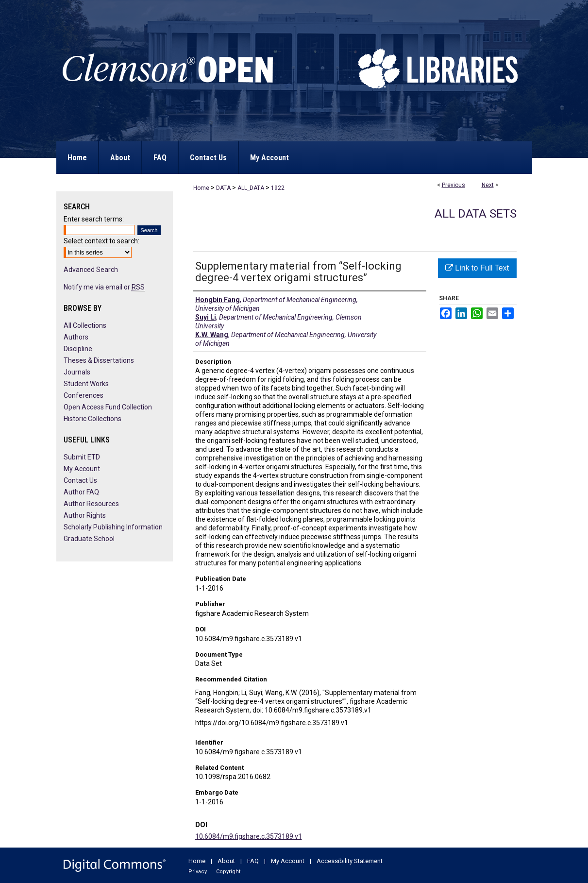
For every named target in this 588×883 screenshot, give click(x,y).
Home (201, 188)
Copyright (228, 872)
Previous (454, 185)
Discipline (78, 349)
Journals (77, 372)
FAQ (253, 861)
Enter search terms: (94, 219)
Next (488, 185)
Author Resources (91, 504)
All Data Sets (476, 214)
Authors (76, 337)
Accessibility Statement (350, 861)
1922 (278, 188)
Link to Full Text (477, 268)
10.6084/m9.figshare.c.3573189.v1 (249, 836)
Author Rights (85, 515)
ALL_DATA (251, 188)
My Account (82, 469)
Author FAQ (81, 492)
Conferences (84, 395)
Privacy (198, 872)
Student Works (86, 384)
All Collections (85, 325)
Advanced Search (91, 270)
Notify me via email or (104, 287)
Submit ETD (82, 457)
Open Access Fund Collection (108, 407)
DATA (223, 188)
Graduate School (89, 539)
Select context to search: (101, 241)
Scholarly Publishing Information (113, 527)
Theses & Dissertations (99, 360)
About (226, 861)
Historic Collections (92, 419)
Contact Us (80, 480)
